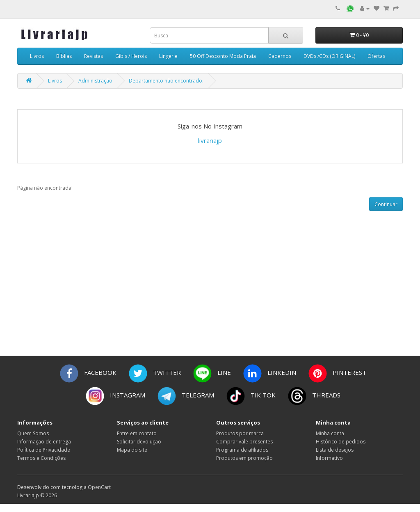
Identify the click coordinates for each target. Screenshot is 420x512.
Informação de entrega (44, 442)
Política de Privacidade (44, 450)
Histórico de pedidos (341, 442)
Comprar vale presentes (244, 442)
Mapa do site (132, 450)
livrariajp (210, 140)
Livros (37, 56)
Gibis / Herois (131, 56)
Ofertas (376, 56)
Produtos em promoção (244, 458)
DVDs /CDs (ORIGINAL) (329, 56)
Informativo (329, 458)
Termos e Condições (41, 458)
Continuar (386, 204)
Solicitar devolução (139, 442)
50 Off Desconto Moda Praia (223, 56)
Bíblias (64, 56)
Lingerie (168, 56)
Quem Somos (33, 433)
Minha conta (330, 433)
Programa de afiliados (242, 450)
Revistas (94, 56)
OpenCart (99, 487)
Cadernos (280, 56)
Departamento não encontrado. (166, 81)
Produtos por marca (240, 433)
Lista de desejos (335, 450)
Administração (95, 81)
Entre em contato (137, 433)
